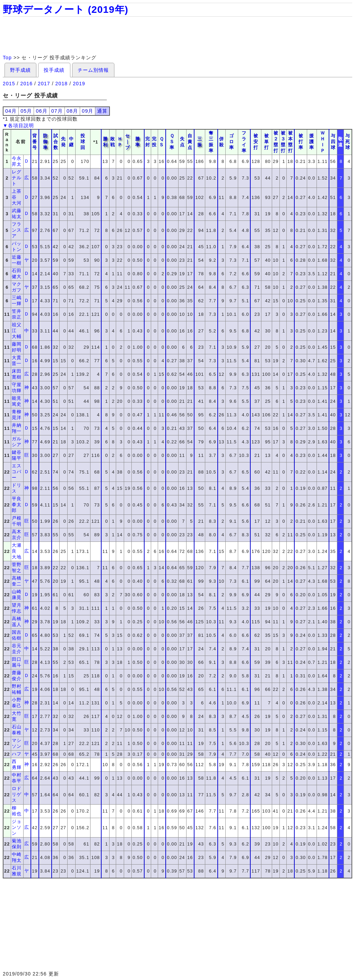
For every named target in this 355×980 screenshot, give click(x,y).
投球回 (83, 142)
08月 (72, 111)
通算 (102, 111)
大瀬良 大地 (17, 551)
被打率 (301, 142)
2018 (62, 84)
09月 (88, 111)
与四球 (333, 142)
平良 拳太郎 (19, 505)
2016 (27, 84)
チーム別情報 (93, 70)
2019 (79, 84)
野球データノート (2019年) (66, 10)
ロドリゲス (17, 794)
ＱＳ (162, 142)
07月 (57, 111)
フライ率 (244, 142)
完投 (154, 142)
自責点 (190, 142)
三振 (200, 142)
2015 (9, 84)
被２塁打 (276, 142)
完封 (148, 142)
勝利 (105, 142)
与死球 (348, 142)
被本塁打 (291, 142)
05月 (26, 111)
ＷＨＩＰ (323, 142)
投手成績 (54, 70)
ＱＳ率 (172, 142)
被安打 (256, 142)
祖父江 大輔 (17, 331)
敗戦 (113, 142)
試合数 (56, 142)
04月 (11, 111)
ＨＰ (120, 142)
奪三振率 (211, 142)
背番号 (35, 142)
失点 (182, 142)
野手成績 (20, 70)
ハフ (17, 754)
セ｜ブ (128, 142)
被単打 (267, 142)
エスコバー (17, 472)
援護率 (312, 142)
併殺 (222, 142)
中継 (71, 142)
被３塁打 (283, 142)
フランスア (17, 230)
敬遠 (340, 142)
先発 (63, 142)
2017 (44, 84)
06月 (41, 111)
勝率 (138, 142)
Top (7, 58)
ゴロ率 (232, 142)
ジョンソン (17, 827)
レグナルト (17, 178)
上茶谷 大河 (17, 197)
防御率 (45, 142)
